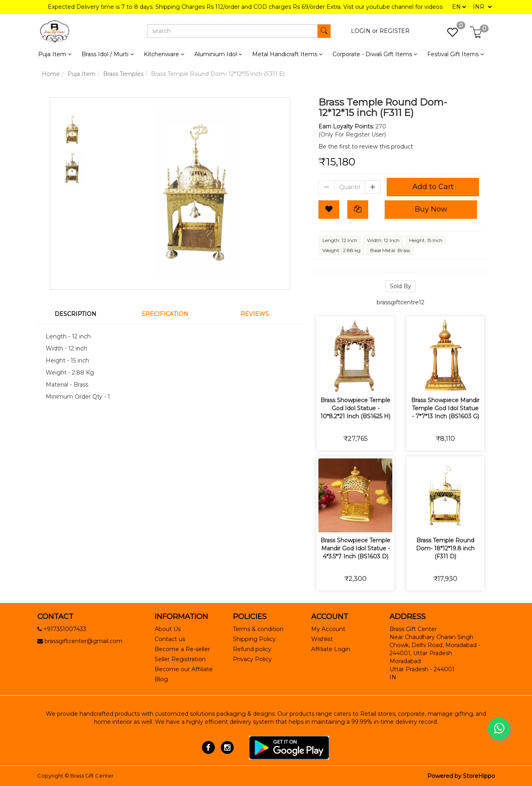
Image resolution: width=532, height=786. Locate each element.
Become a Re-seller (182, 649)
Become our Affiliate (184, 669)
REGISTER (394, 31)
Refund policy (252, 649)
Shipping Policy (254, 639)
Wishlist (322, 639)
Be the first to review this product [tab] (366, 147)
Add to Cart (433, 187)
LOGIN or (364, 31)
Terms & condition (258, 629)
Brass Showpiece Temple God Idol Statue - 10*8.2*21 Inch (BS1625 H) (355, 408)
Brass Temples (123, 74)
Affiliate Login (331, 649)
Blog (161, 679)
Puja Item (82, 74)
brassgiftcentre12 (401, 302)
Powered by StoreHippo (461, 776)
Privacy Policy (252, 659)
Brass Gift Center (92, 776)
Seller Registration (180, 659)
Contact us (170, 639)
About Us (168, 629)
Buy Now (431, 209)
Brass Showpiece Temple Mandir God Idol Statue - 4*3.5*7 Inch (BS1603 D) (355, 548)
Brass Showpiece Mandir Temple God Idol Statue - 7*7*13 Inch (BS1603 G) (445, 408)
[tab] (81, 314)
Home (51, 74)
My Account (328, 629)
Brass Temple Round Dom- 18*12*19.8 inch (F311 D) (445, 548)
